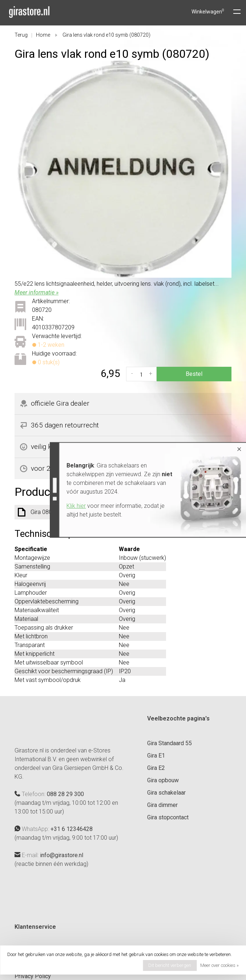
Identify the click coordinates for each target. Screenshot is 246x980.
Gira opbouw (163, 780)
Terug (21, 35)
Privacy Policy (33, 976)
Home (43, 35)
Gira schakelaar (166, 793)
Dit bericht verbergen (170, 965)
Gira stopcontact (168, 817)
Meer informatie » (37, 292)
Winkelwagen (208, 12)
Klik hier (74, 506)
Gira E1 (156, 756)
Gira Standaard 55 (170, 743)
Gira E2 (156, 768)
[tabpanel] (123, 169)
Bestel (194, 374)
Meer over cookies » (219, 965)
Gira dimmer (162, 805)
